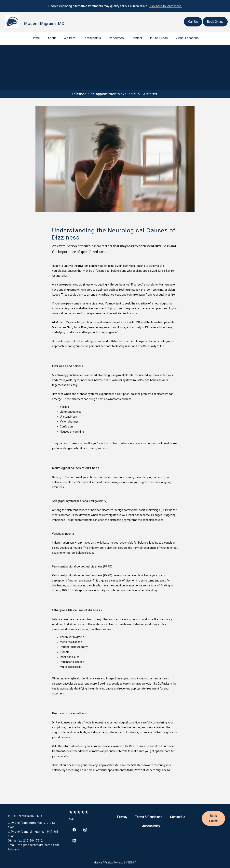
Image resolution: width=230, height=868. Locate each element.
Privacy (122, 817)
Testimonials (92, 38)
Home (36, 38)
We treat (69, 38)
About (52, 38)
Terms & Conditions (149, 817)
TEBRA (132, 862)
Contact (137, 38)
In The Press (159, 38)
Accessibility (151, 826)
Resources (116, 38)
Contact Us (178, 817)
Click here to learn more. (165, 6)
